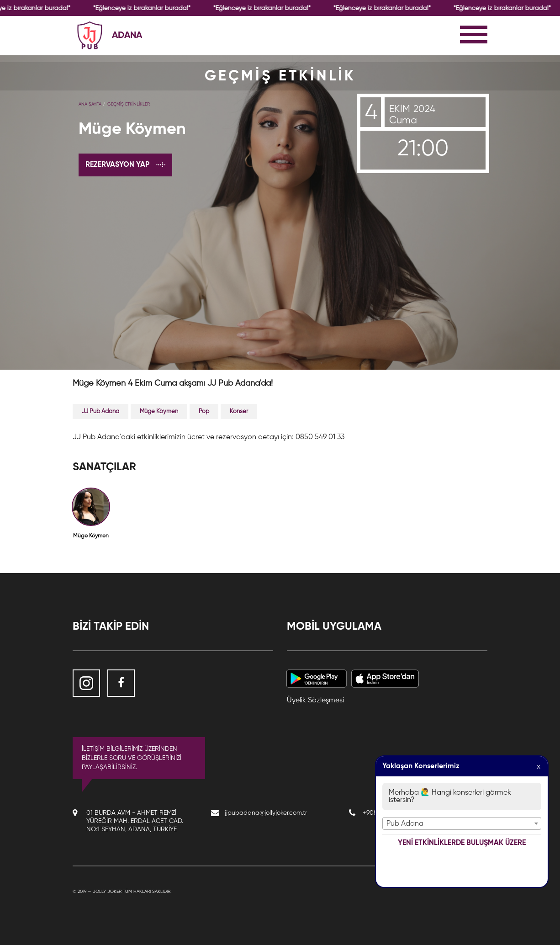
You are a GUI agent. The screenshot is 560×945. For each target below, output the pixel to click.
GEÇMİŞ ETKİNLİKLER (129, 104)
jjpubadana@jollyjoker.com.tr (266, 813)
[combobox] (462, 823)
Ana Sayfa (90, 104)
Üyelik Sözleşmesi (315, 701)
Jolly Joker (107, 892)
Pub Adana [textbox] (405, 824)
